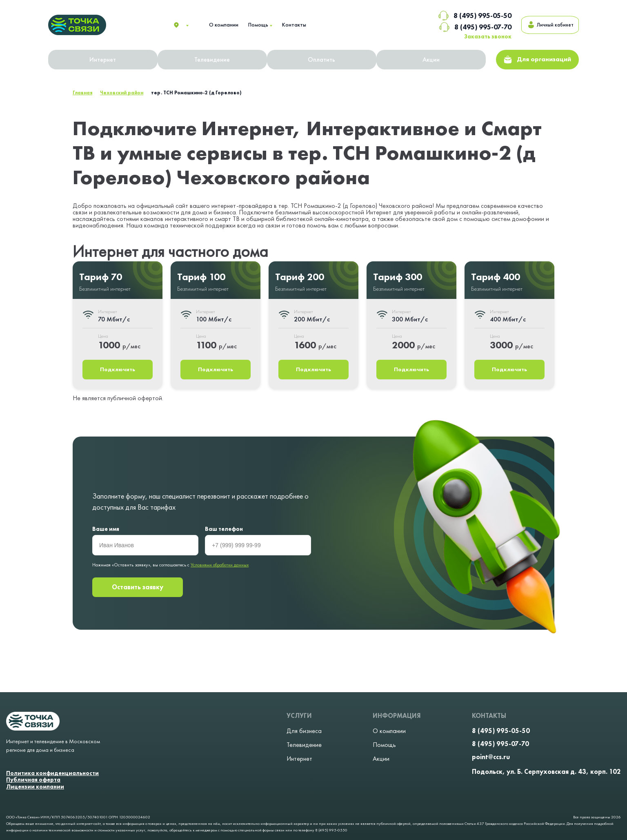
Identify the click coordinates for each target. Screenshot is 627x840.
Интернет (103, 60)
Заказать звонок (475, 36)
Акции (432, 60)
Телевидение (213, 60)
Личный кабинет (544, 25)
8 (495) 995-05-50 (462, 16)
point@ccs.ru (491, 757)
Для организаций (538, 60)
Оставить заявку (138, 588)
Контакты (294, 25)
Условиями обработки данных (220, 566)
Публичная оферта (33, 780)
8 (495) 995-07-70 (462, 27)
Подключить (118, 370)
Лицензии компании (35, 787)
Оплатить (322, 60)
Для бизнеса (304, 731)
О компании (224, 25)
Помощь (258, 25)
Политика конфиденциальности (52, 773)
